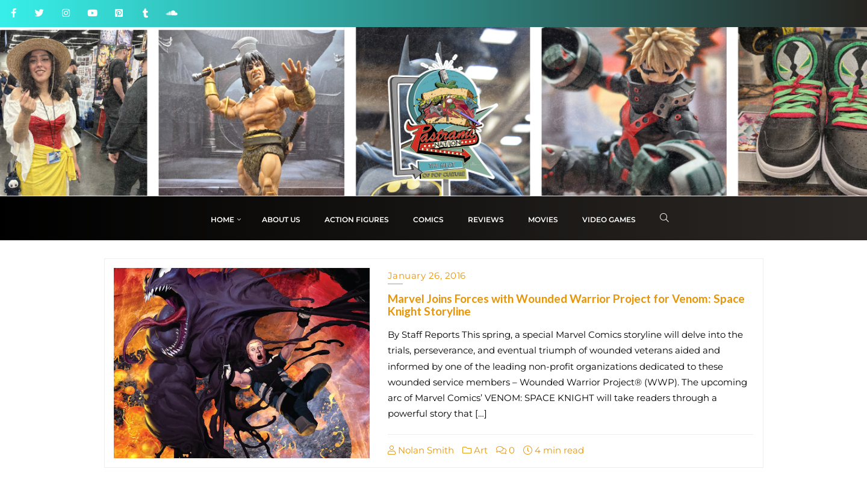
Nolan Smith (421, 450)
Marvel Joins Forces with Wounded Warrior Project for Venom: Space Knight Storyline (566, 305)
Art (475, 450)
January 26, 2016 (427, 275)
